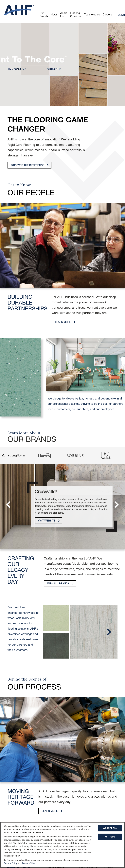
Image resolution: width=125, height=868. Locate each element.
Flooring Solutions (76, 15)
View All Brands (60, 584)
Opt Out (110, 837)
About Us (64, 15)
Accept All (110, 828)
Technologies (92, 15)
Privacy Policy (11, 864)
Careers (107, 15)
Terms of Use (28, 864)
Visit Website (49, 521)
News (54, 15)
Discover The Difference (30, 165)
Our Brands (44, 15)
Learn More (65, 322)
